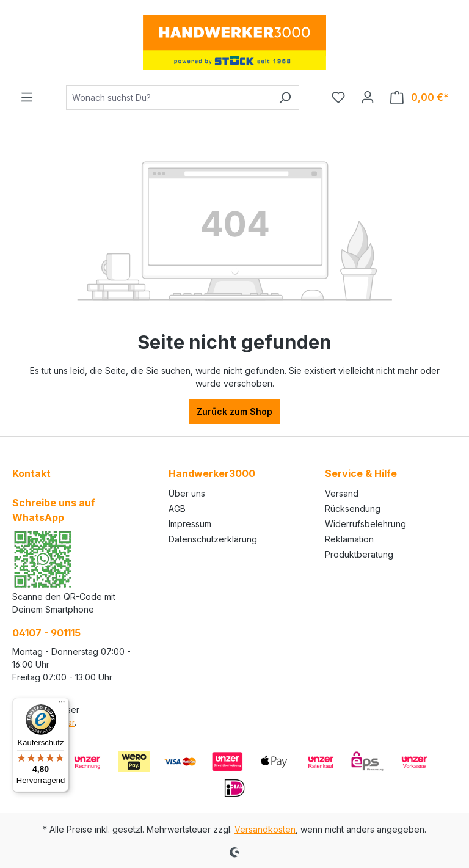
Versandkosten (265, 829)
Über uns (187, 493)
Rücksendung (353, 509)
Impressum (190, 524)
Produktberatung (359, 554)
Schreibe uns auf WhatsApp (54, 510)
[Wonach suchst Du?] (169, 97)
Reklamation (349, 539)
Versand (342, 493)
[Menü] (27, 97)
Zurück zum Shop (234, 411)
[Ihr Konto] (368, 97)
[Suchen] (285, 97)
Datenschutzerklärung (213, 539)
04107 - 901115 (46, 633)
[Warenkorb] (420, 97)
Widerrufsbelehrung (365, 524)
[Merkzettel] (338, 97)
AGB (177, 509)
